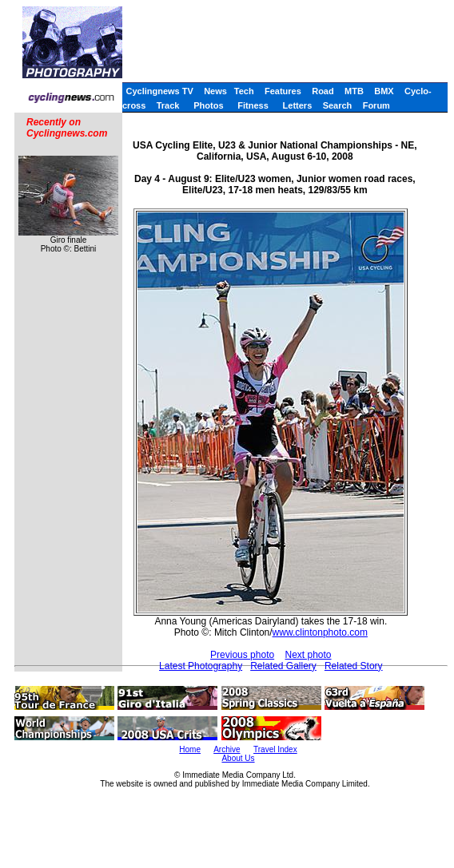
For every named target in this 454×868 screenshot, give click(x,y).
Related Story (354, 666)
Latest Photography (201, 666)
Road (323, 91)
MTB (354, 91)
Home (190, 749)
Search (338, 105)
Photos (208, 105)
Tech (244, 91)
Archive (227, 749)
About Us (238, 758)
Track (168, 105)
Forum (376, 105)
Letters (298, 105)
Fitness (253, 105)
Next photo (309, 655)
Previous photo (242, 655)
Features (283, 91)
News (215, 91)
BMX (384, 91)
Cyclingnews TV (159, 91)
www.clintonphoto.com (320, 632)
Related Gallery (283, 666)
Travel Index (275, 749)
